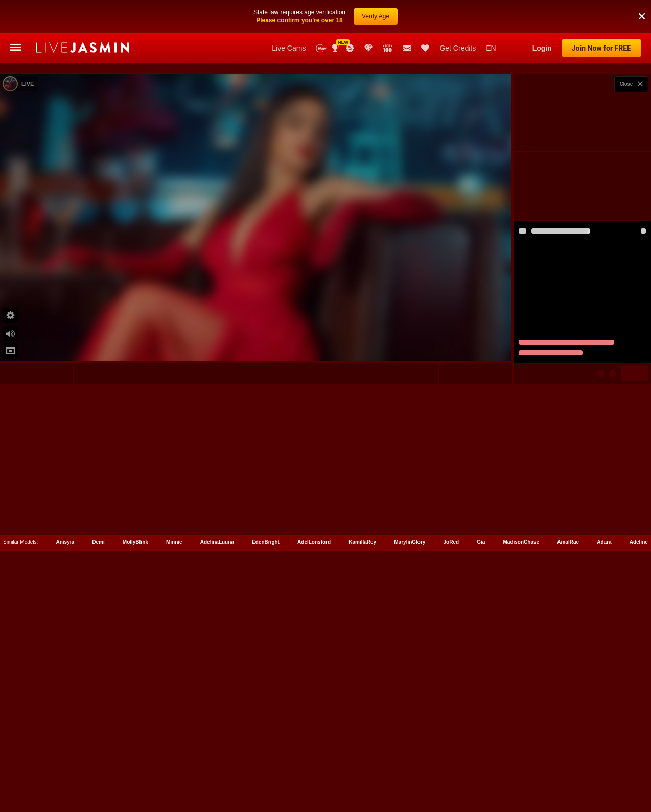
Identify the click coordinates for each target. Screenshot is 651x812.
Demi (98, 775)
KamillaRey (362, 775)
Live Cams (289, 48)
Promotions (350, 48)
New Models (321, 48)
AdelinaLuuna (217, 775)
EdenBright (266, 775)
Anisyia (65, 775)
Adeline (639, 775)
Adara (604, 775)
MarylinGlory (410, 775)
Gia (481, 775)
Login (542, 48)
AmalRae (568, 775)
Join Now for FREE (601, 48)
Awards (336, 48)
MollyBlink (135, 775)
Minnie (174, 775)
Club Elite (368, 48)
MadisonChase (521, 775)
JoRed (451, 775)
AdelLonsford (314, 775)
